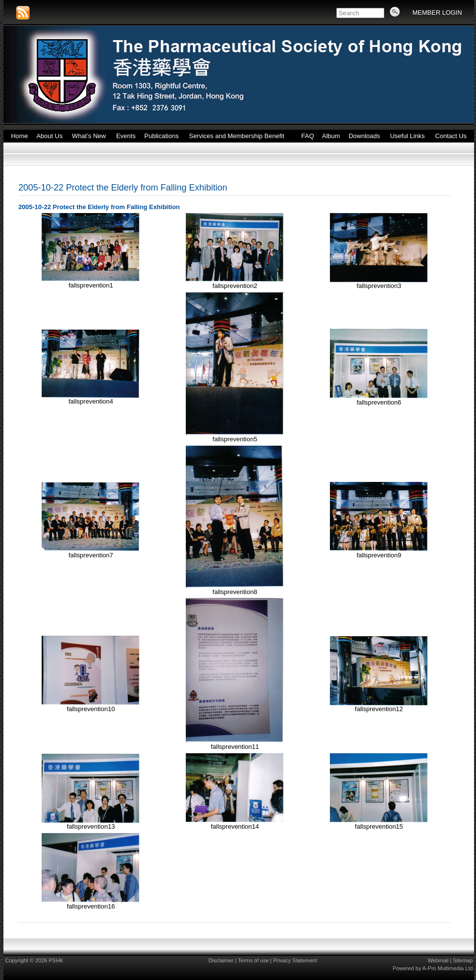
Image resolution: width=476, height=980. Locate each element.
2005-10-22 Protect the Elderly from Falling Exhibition (123, 188)
